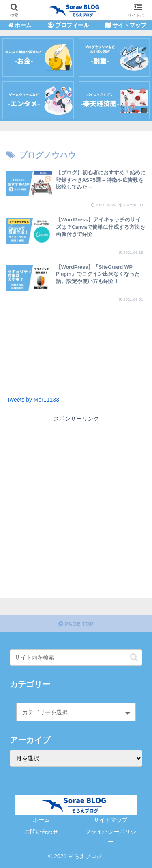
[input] (76, 657)
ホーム (41, 820)
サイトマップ (111, 820)
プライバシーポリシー (111, 837)
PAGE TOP (76, 624)
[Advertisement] (76, 338)
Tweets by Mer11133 (33, 400)
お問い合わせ (41, 832)
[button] (134, 657)
